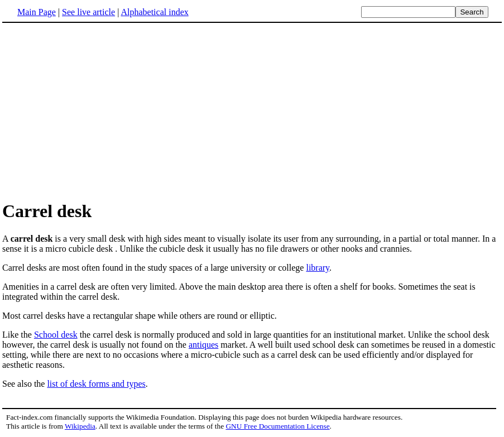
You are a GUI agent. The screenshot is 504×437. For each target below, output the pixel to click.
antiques (203, 345)
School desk (56, 335)
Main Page (37, 12)
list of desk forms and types (96, 384)
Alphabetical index (154, 12)
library (318, 268)
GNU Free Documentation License (277, 426)
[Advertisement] (96, 111)
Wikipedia (80, 426)
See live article (88, 12)
